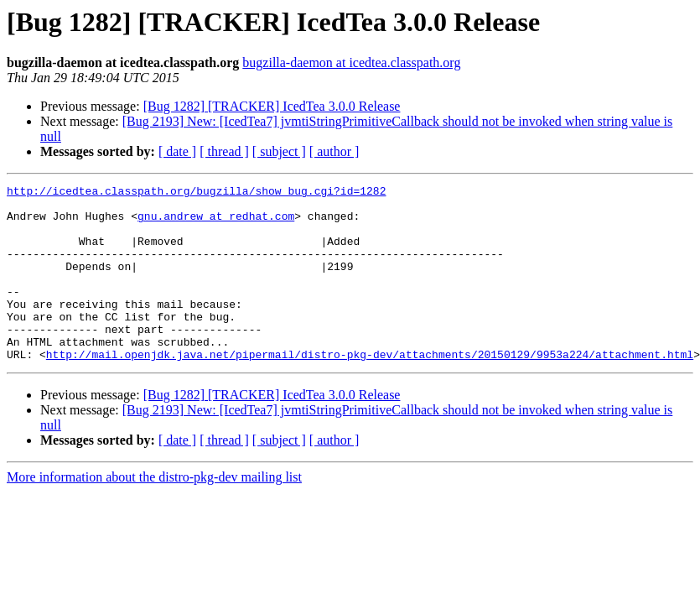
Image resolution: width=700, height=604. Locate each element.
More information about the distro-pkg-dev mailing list (154, 512)
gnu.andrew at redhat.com (216, 223)
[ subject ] (279, 151)
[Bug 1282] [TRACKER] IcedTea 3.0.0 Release (272, 106)
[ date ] (177, 151)
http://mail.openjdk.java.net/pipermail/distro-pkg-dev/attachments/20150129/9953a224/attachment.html (370, 389)
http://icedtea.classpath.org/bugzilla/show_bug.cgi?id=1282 (196, 193)
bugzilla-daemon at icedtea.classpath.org (351, 62)
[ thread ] (224, 151)
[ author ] (334, 151)
